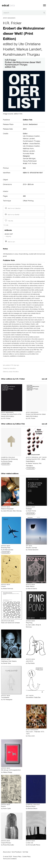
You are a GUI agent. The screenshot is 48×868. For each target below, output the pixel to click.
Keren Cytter (7, 809)
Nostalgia (29, 509)
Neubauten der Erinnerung (9, 459)
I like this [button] (9, 221)
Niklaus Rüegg (8, 772)
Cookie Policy (26, 857)
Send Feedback (17, 852)
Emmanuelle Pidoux (34, 845)
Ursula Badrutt (34, 144)
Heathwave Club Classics (9, 661)
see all (44, 379)
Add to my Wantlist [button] (12, 215)
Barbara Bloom (31, 807)
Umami (3, 587)
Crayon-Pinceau (6, 843)
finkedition (13, 369)
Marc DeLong (17, 511)
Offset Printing (28, 201)
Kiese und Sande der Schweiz (10, 623)
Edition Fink (20, 424)
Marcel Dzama (32, 589)
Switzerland (33, 125)
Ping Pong (29, 623)
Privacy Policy (17, 857)
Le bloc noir (30, 843)
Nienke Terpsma (33, 464)
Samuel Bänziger (29, 159)
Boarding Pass (6, 548)
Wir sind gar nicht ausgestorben (11, 770)
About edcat (7, 852)
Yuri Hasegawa (8, 700)
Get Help (25, 852)
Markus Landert (29, 50)
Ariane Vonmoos (8, 589)
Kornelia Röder (29, 154)
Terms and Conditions (10, 859)
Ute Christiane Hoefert (31, 136)
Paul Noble (31, 664)
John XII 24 (30, 661)
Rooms (3, 807)
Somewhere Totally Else (33, 698)
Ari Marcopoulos (8, 550)
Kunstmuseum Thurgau (21, 55)
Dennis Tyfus (7, 664)
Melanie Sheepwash (7, 509)
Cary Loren (31, 736)
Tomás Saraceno (33, 550)
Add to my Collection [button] (12, 208)
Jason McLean (8, 511)
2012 (25, 129)
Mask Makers (30, 587)
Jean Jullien (31, 625)
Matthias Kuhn (28, 149)
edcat (10, 372)
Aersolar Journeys (31, 548)
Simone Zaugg (8, 462)
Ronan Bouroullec (9, 845)
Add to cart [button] (10, 242)
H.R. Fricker (12, 24)
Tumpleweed (5, 698)
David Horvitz (32, 511)
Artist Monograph (9, 18)
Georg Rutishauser (30, 161)
